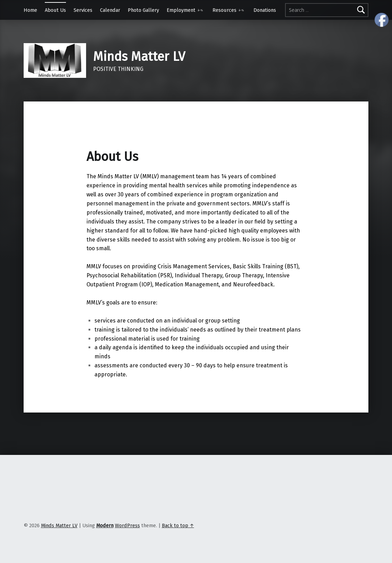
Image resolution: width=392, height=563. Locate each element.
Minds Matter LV (139, 57)
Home (30, 10)
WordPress (127, 525)
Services (83, 10)
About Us (55, 10)
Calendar (110, 10)
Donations (265, 10)
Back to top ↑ (178, 525)
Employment (181, 10)
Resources (224, 10)
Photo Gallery (143, 10)
